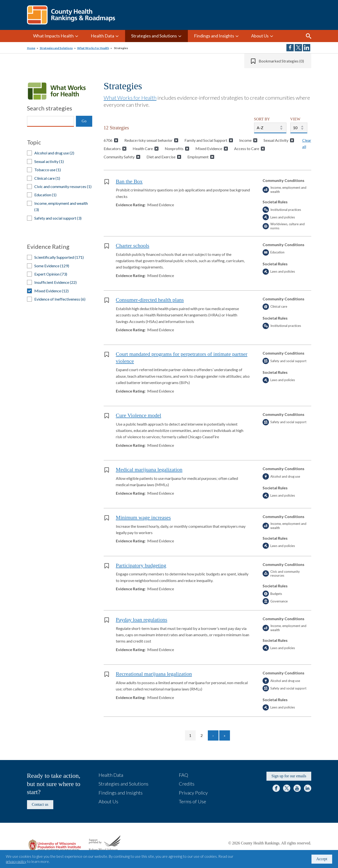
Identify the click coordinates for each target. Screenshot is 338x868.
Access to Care (247, 148)
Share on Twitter (298, 48)
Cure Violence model (138, 415)
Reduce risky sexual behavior (148, 140)
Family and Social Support (206, 140)
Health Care (143, 148)
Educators (112, 148)
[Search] (50, 121)
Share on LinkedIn (307, 48)
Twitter (287, 788)
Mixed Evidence (209, 148)
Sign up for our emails (289, 776)
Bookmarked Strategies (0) (281, 61)
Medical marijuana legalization (149, 470)
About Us (260, 36)
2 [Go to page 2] (204, 735)
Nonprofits (174, 148)
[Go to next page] (213, 735)
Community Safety (119, 157)
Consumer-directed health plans (150, 300)
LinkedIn (308, 788)
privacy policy (16, 861)
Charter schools (132, 246)
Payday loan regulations (142, 620)
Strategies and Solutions (154, 36)
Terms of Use (192, 801)
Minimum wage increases (143, 517)
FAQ (183, 775)
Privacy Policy (193, 793)
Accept (322, 859)
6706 (108, 140)
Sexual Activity (276, 140)
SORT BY (262, 119)
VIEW (295, 119)
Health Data (102, 36)
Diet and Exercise (161, 157)
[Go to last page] (225, 735)
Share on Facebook (290, 48)
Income (245, 140)
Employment (198, 157)
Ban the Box (129, 181)
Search (309, 36)
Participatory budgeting (141, 565)
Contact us (40, 804)
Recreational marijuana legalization (154, 674)
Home (31, 48)
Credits (187, 784)
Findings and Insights (214, 36)
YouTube (297, 788)
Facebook (276, 788)
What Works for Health (93, 48)
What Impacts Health (53, 36)
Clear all (307, 143)
